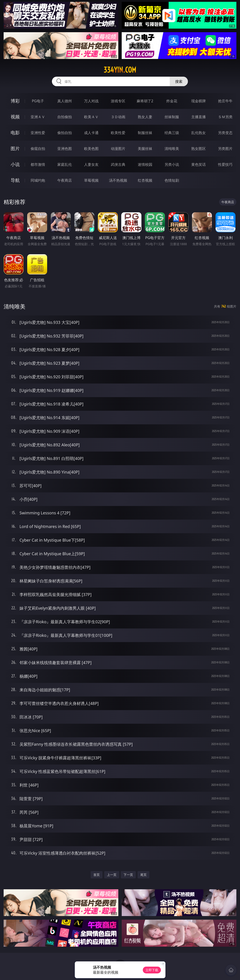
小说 (15, 164)
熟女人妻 (145, 117)
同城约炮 (38, 180)
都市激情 (38, 164)
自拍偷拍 (65, 117)
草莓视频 (91, 180)
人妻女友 (91, 164)
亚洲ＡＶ (38, 117)
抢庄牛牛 (225, 101)
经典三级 (172, 133)
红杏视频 (145, 180)
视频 (15, 117)
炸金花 (172, 101)
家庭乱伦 (65, 164)
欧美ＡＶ (91, 117)
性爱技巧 (225, 164)
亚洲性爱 (38, 133)
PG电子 (38, 101)
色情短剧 (172, 180)
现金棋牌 (199, 101)
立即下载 (152, 970)
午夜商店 (65, 180)
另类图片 (225, 149)
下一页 (128, 875)
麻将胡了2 (145, 101)
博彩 (15, 101)
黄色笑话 (199, 164)
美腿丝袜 (145, 149)
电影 (15, 133)
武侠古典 (118, 164)
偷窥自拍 (38, 149)
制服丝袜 (145, 133)
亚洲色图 (65, 149)
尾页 (143, 875)
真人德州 (65, 101)
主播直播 (199, 117)
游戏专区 (118, 101)
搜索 (179, 81)
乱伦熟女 (199, 133)
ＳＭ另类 (225, 117)
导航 (15, 180)
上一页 (112, 875)
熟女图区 (199, 149)
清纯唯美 (172, 149)
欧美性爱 (118, 133)
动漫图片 (118, 149)
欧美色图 (91, 149)
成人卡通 (91, 133)
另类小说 (172, 164)
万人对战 (91, 101)
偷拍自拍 (65, 133)
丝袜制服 (172, 117)
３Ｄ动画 (118, 117)
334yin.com (120, 70)
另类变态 (225, 133)
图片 (15, 148)
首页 (97, 875)
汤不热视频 (118, 180)
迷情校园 (145, 164)
